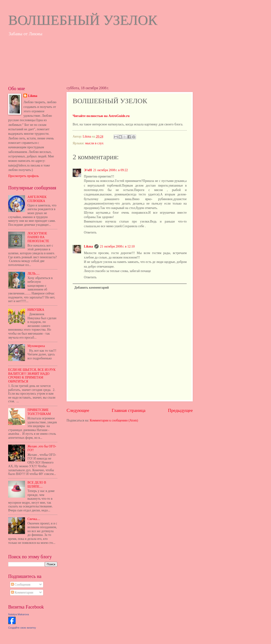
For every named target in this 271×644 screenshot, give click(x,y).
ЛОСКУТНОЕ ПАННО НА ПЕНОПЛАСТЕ (38, 237)
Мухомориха (36, 346)
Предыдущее (180, 410)
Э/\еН (88, 170)
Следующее (78, 410)
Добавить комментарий (92, 288)
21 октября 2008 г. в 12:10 (117, 246)
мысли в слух (94, 143)
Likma (88, 246)
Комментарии (22, 593)
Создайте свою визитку (22, 628)
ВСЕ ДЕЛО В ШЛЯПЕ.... (37, 485)
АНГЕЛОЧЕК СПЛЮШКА (37, 199)
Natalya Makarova (19, 614)
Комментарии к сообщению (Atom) (114, 420)
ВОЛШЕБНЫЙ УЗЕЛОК (83, 20)
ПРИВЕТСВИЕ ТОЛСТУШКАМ (39, 412)
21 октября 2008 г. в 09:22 (111, 170)
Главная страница (129, 410)
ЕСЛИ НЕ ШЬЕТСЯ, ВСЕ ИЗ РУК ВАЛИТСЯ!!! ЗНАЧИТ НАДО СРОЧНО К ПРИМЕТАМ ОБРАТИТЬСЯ (32, 376)
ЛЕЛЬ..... (34, 274)
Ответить (90, 232)
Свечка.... (34, 519)
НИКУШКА (36, 310)
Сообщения (21, 585)
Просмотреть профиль (23, 176)
